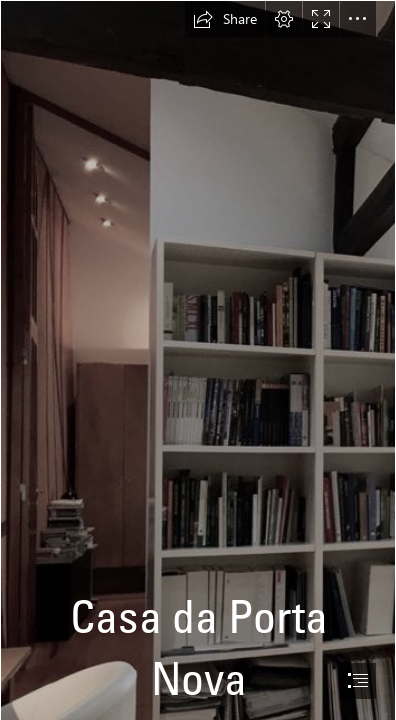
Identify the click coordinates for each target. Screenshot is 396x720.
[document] (198, 360)
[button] (225, 19)
